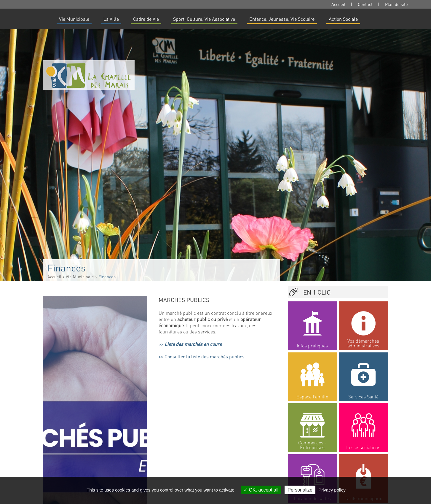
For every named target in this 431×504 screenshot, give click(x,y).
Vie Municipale (74, 19)
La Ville (111, 19)
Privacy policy (332, 490)
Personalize (300, 490)
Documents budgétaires (189, 436)
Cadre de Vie (146, 19)
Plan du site (396, 4)
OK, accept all (261, 490)
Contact (365, 4)
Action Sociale (343, 19)
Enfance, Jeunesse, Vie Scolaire (282, 19)
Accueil (338, 4)
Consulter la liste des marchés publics (205, 356)
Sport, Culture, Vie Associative (204, 19)
